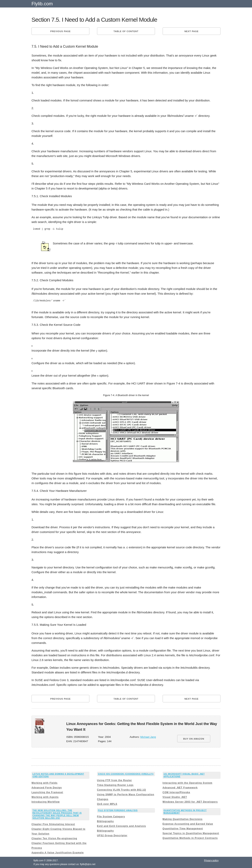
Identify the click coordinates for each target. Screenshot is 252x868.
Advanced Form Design (47, 787)
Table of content (126, 31)
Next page (192, 31)
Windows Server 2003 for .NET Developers (190, 801)
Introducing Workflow (46, 801)
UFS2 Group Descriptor (112, 835)
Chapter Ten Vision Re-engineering (54, 838)
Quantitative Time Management (183, 828)
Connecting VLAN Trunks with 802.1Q (122, 789)
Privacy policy (211, 860)
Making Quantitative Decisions (183, 819)
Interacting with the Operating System (188, 783)
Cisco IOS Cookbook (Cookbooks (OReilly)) (126, 774)
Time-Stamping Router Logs (115, 785)
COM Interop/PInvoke (176, 792)
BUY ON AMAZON (194, 739)
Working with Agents (45, 797)
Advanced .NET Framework (180, 787)
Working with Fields (44, 783)
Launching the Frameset (47, 792)
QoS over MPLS (107, 804)
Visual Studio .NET (175, 797)
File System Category (111, 816)
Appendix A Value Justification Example (58, 852)
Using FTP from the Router (114, 780)
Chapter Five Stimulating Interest (53, 824)
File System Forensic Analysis (118, 810)
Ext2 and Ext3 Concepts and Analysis (122, 826)
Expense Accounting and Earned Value (188, 824)
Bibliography (105, 821)
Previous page (61, 31)
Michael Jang (148, 737)
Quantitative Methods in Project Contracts (190, 838)
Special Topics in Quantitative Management (191, 833)
